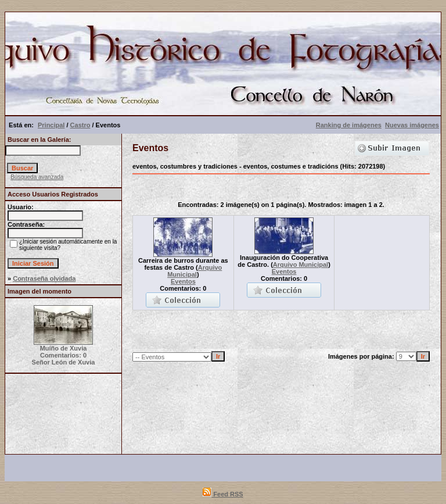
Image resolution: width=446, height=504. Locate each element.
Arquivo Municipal (195, 271)
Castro (80, 125)
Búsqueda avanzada (37, 177)
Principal (51, 125)
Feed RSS (223, 494)
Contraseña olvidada (44, 278)
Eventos (183, 281)
